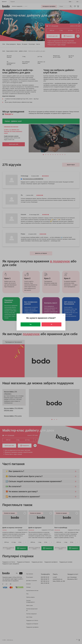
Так (31, 324)
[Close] (63, 316)
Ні (51, 324)
